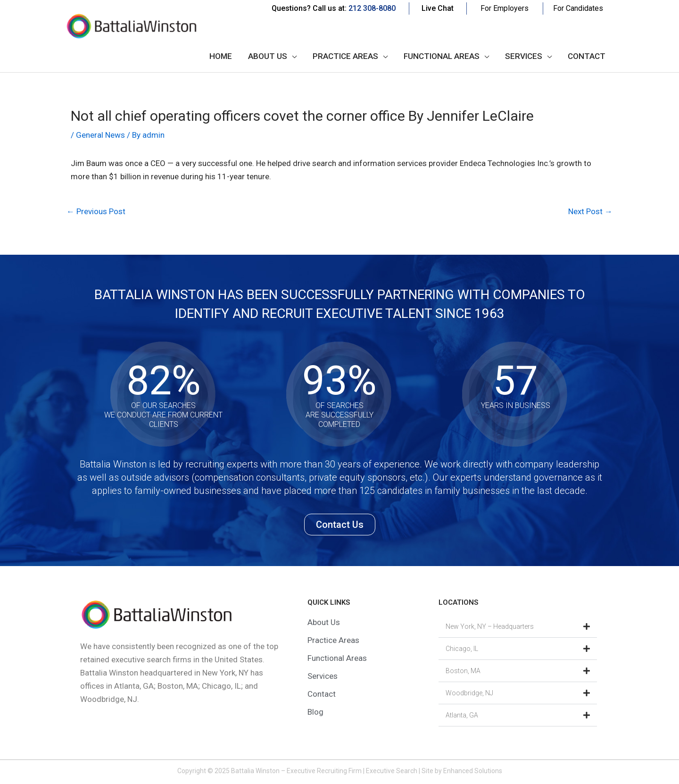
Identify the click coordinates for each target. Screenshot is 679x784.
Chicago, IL (462, 649)
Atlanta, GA (462, 715)
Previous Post (96, 211)
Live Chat (438, 8)
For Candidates (578, 8)
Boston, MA (463, 671)
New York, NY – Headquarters (490, 626)
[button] (518, 627)
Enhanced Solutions (473, 771)
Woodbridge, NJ (469, 693)
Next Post (590, 211)
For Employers (505, 8)
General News (100, 135)
